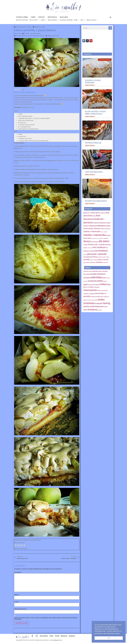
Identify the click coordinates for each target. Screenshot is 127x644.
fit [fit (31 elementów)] (89, 244)
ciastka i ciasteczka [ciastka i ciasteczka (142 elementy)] (95, 235)
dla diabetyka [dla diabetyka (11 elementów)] (95, 242)
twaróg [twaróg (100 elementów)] (106, 303)
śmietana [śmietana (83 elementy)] (92, 310)
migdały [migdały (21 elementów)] (91, 294)
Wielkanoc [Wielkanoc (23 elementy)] (100, 262)
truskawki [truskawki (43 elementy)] (99, 303)
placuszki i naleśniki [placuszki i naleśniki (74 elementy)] (97, 254)
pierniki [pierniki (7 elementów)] (85, 255)
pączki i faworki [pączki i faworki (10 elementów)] (102, 257)
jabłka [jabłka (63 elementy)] (100, 281)
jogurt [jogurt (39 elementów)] (86, 284)
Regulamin (64, 17)
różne (77, 20)
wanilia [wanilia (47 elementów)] (86, 306)
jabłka (43, 27)
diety (83, 20)
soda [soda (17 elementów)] (96, 300)
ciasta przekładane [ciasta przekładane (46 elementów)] (97, 226)
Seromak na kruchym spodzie (96, 201)
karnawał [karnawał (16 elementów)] (108, 245)
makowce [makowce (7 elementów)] (90, 248)
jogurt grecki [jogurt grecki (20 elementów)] (92, 285)
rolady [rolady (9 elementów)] (108, 257)
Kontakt (42, 17)
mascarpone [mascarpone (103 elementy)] (90, 290)
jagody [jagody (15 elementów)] (105, 281)
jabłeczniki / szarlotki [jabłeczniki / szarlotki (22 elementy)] (97, 245)
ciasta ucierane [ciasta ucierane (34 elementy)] (94, 228)
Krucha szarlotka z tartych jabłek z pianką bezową (95, 113)
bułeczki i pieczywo (22, 20)
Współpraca (52, 17)
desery (44, 20)
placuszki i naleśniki (66, 20)
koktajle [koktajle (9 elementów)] (85, 248)
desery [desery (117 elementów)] (87, 241)
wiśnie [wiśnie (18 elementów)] (106, 307)
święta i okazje (92, 20)
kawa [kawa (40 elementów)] (109, 284)
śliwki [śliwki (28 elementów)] (85, 310)
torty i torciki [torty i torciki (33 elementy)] (103, 260)
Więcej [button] (118, 633)
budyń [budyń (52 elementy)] (94, 274)
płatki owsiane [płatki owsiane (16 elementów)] (87, 300)
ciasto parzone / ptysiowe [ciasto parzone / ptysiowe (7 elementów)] (97, 238)
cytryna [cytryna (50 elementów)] (87, 278)
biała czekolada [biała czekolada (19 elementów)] (103, 271)
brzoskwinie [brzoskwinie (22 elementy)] (87, 274)
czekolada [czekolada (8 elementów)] (106, 238)
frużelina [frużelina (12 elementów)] (108, 278)
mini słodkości (53, 20)
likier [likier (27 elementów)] (85, 287)
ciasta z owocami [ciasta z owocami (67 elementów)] (92, 231)
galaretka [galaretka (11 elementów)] (85, 281)
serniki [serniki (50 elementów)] (86, 260)
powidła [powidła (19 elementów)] (98, 297)
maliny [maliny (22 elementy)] (91, 287)
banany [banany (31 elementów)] (95, 271)
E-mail (17, 602)
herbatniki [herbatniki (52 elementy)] (92, 281)
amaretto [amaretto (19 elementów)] (86, 271)
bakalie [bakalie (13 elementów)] (91, 271)
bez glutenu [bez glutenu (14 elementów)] (102, 213)
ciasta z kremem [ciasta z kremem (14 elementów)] (105, 229)
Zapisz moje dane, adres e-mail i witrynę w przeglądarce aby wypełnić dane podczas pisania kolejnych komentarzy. (46, 618)
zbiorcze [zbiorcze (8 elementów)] (106, 263)
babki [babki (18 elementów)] (97, 213)
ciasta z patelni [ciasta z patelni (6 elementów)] (104, 232)
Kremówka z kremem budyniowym (93, 81)
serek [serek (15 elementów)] (93, 300)
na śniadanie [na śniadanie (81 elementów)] (101, 251)
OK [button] (109, 638)
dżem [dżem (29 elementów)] (104, 278)
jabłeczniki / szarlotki (26, 27)
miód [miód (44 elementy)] (96, 293)
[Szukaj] (110, 28)
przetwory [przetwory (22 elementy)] (94, 257)
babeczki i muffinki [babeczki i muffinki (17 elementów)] (89, 213)
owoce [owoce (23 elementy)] (93, 296)
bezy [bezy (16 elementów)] (94, 216)
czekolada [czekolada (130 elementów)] (96, 277)
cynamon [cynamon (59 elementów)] (101, 274)
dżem (40, 27)
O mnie (33, 17)
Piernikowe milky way (93, 143)
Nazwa (17, 595)
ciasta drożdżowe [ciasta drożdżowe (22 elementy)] (100, 223)
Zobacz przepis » (90, 85)
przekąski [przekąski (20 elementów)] (87, 257)
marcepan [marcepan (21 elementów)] (96, 287)
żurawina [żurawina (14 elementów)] (99, 310)
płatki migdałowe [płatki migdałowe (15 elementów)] (105, 297)
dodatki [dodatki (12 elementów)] (85, 245)
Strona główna (22, 17)
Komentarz (18, 572)
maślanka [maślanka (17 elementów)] (86, 294)
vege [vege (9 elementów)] (85, 262)
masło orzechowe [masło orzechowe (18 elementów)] (102, 290)
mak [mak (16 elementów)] (88, 287)
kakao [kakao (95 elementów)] (103, 284)
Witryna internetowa (20, 609)
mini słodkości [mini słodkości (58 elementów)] (99, 247)
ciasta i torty (34, 20)
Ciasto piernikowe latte (94, 172)
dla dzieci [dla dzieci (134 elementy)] (104, 241)
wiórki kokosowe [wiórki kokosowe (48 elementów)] (97, 306)
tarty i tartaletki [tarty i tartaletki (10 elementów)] (94, 260)
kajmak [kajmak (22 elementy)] (98, 285)
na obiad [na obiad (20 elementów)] (92, 251)
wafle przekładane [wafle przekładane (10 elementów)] (91, 262)
